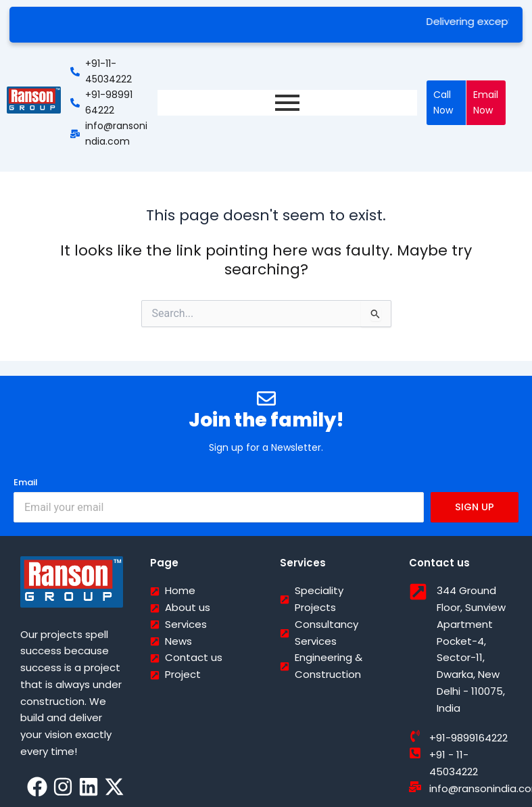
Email (26, 482)
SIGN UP (475, 507)
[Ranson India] (34, 100)
